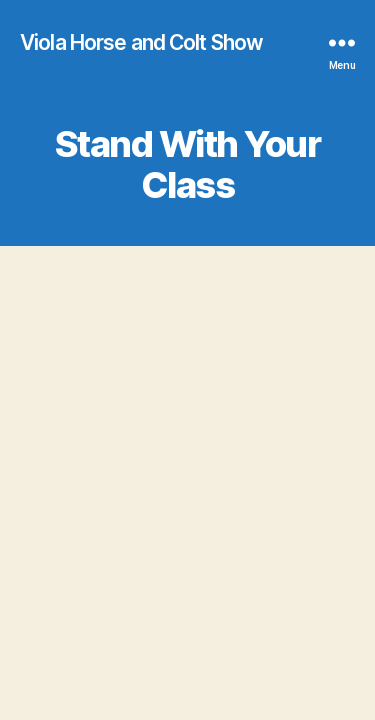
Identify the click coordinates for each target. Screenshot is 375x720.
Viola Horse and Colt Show (141, 42)
